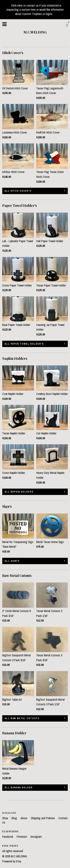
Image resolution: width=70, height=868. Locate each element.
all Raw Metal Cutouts (22, 718)
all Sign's (12, 561)
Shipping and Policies (43, 818)
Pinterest (22, 837)
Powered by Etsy (12, 861)
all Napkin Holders (19, 492)
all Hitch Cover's (18, 191)
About (24, 818)
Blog (15, 818)
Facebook (8, 837)
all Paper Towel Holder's (24, 344)
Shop (6, 818)
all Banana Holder (19, 788)
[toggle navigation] (4, 24)
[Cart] (67, 25)
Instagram (36, 837)
